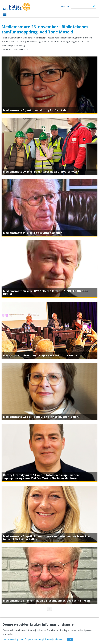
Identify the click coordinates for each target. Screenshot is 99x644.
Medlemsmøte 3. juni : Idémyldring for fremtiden (36, 110)
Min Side (65, 7)
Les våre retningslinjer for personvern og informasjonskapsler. (33, 639)
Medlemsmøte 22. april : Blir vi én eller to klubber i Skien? (41, 417)
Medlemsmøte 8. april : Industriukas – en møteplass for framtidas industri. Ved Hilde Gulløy (47, 538)
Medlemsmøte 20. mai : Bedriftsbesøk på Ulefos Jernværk (41, 172)
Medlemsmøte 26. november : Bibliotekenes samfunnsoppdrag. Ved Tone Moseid (45, 29)
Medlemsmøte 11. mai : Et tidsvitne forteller (32, 233)
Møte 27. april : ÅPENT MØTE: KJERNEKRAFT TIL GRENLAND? (42, 355)
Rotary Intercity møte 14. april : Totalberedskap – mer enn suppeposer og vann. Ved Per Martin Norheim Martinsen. (42, 477)
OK (70, 639)
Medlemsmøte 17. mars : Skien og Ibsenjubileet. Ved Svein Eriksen (46, 601)
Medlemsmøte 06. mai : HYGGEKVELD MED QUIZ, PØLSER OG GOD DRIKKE (45, 293)
